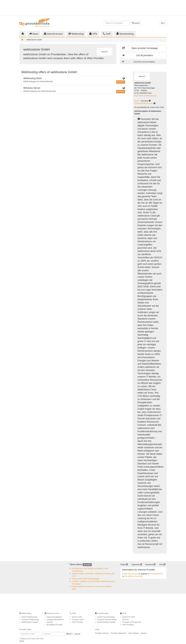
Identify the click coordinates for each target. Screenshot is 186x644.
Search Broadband (54, 617)
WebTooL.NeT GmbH (29, 639)
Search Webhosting (29, 617)
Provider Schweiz (102, 633)
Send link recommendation (138, 62)
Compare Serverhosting (107, 620)
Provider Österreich (119, 633)
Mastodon (137, 565)
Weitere (144, 633)
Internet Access (53, 34)
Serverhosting (125, 34)
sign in (69, 634)
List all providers (138, 55)
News (34, 34)
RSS (162, 565)
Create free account (130, 574)
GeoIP (137, 101)
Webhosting (76, 34)
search (136, 23)
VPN (93, 34)
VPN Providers (128, 625)
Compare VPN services (132, 622)
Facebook (150, 565)
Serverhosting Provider (106, 622)
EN (163, 23)
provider (87, 565)
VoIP (107, 34)
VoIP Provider (77, 622)
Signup (78, 634)
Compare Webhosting (30, 620)
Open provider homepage (140, 48)
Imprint (22, 641)
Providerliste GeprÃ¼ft (133, 576)
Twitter (124, 565)
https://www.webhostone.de (145, 96)
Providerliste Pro (156, 574)
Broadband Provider (55, 625)
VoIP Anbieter (134, 633)
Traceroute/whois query (144, 103)
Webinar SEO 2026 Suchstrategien (86, 579)
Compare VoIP (78, 620)
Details (121, 82)
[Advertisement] (143, 8)
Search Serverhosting (106, 617)
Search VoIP (77, 617)
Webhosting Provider (30, 622)
